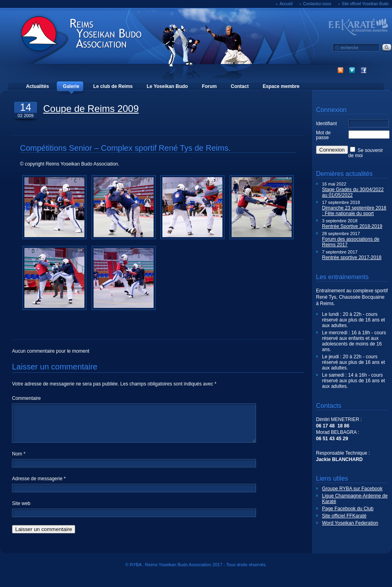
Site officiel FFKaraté (344, 516)
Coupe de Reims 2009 (91, 109)
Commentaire (26, 398)
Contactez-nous (317, 4)
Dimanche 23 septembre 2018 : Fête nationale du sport (354, 211)
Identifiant (326, 124)
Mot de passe (323, 135)
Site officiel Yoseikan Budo (365, 4)
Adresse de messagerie (39, 488)
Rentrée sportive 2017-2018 (352, 258)
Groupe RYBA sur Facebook (352, 489)
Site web (21, 513)
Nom (19, 463)
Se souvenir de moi (366, 153)
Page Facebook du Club (348, 509)
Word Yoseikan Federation (350, 523)
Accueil (286, 4)
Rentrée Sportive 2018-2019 (352, 226)
